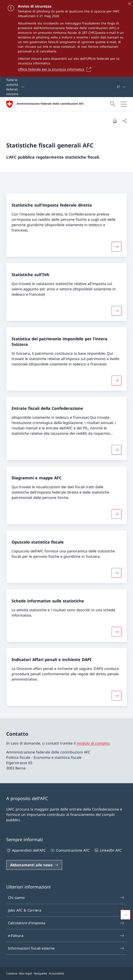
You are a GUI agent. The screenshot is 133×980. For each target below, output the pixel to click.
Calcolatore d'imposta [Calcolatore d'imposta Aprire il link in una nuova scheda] (66, 923)
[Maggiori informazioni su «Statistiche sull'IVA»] (117, 311)
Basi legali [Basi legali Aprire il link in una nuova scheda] (26, 973)
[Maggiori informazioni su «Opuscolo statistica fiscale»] (117, 573)
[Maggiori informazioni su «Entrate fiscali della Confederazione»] (117, 450)
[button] (125, 915)
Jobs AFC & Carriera (66, 910)
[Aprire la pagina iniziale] (45, 104)
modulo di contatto (93, 743)
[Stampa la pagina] (115, 121)
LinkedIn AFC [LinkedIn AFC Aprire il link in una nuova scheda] (108, 850)
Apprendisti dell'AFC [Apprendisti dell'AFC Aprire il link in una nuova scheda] (26, 850)
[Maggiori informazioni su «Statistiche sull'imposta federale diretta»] (117, 247)
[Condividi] (125, 121)
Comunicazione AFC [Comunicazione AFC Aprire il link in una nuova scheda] (70, 850)
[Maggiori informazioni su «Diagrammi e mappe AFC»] (117, 514)
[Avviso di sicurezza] (66, 38)
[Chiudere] (129, 4)
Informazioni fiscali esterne (66, 948)
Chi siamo (66, 898)
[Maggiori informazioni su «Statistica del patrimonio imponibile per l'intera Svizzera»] (117, 380)
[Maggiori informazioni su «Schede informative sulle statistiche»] (117, 631)
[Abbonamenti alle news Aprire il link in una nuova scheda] (34, 865)
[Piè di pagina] (66, 974)
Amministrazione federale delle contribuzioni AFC (50, 104)
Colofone (12, 973)
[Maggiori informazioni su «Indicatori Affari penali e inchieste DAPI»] (117, 696)
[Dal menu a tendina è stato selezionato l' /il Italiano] (121, 87)
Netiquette (40, 973)
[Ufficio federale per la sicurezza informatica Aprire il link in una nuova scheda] (56, 69)
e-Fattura (66, 936)
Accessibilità (56, 973)
